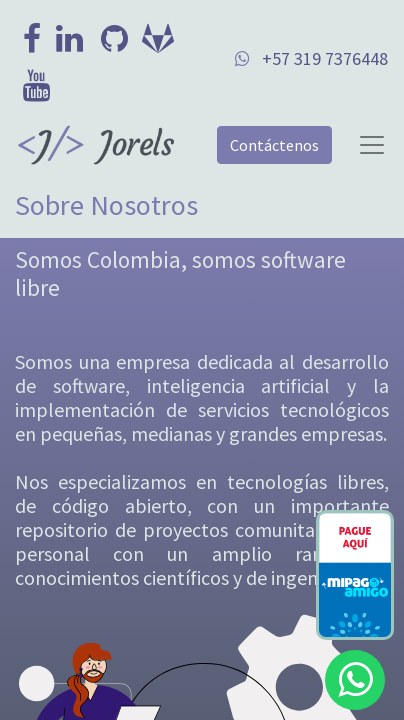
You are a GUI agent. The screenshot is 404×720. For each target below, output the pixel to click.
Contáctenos (274, 145)
